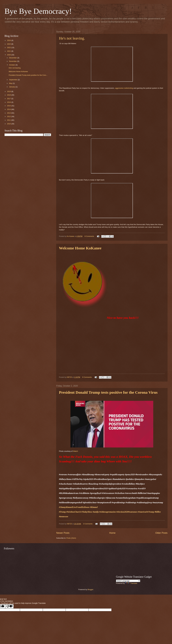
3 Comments (88, 524)
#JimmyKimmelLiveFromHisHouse (74, 507)
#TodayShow (87, 512)
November (13, 61)
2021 (9, 51)
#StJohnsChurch (74, 512)
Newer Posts (63, 533)
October (12, 65)
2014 (9, 109)
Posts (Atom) (71, 538)
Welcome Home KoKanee (18, 71)
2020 (9, 55)
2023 (9, 44)
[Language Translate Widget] (128, 581)
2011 (9, 120)
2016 (9, 102)
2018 (9, 95)
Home (112, 533)
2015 (9, 106)
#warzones (133, 512)
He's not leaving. (72, 38)
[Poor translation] (9, 606)
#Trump (62, 512)
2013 (9, 113)
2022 (9, 48)
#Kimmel (94, 507)
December (13, 58)
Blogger (90, 589)
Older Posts (161, 533)
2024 (9, 40)
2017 (9, 99)
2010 (9, 124)
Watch (76, 451)
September (13, 80)
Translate (131, 583)
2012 (9, 116)
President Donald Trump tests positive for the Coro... (28, 75)
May (11, 83)
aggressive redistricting (124, 88)
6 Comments (87, 377)
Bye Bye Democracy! (38, 11)
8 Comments (89, 236)
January (12, 87)
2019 (9, 91)
